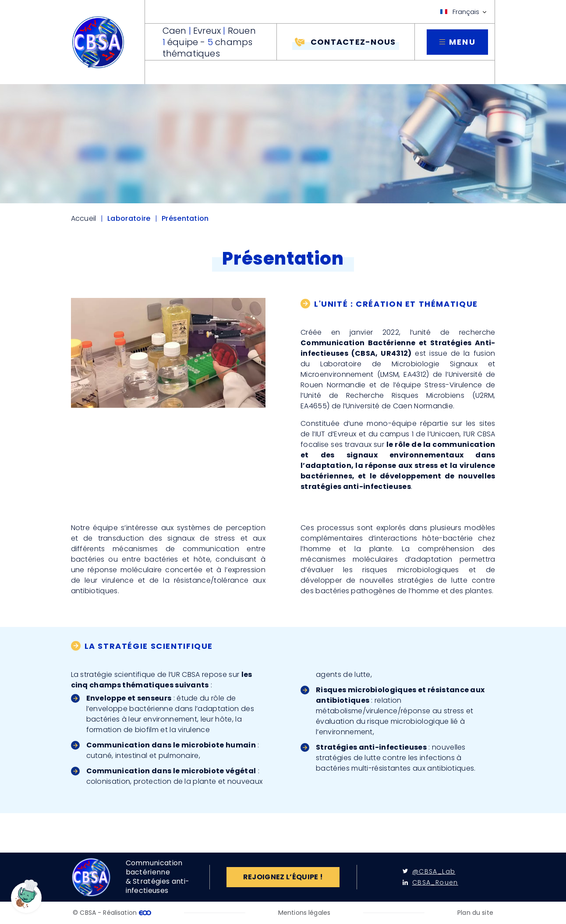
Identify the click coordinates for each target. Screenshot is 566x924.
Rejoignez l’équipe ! (283, 877)
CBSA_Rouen (430, 882)
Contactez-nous (353, 42)
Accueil (84, 219)
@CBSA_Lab (429, 871)
